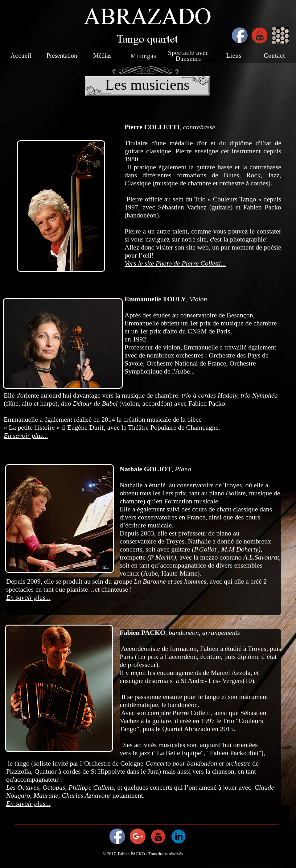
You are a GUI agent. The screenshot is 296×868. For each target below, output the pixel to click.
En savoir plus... (26, 435)
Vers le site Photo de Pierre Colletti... (175, 263)
